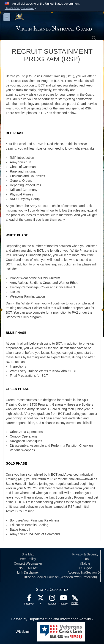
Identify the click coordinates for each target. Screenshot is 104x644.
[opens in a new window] (29, 599)
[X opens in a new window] (41, 599)
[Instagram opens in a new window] (52, 599)
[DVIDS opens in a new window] (75, 598)
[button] (21, 8)
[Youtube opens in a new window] (63, 599)
